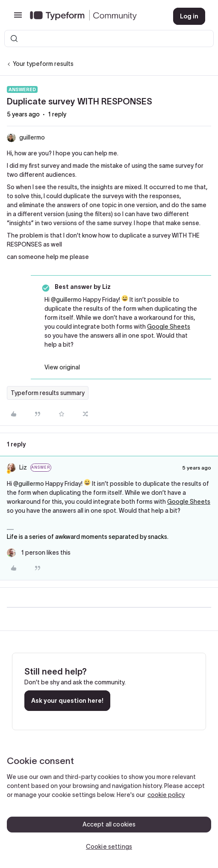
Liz (23, 467)
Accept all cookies (109, 824)
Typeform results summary (48, 393)
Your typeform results (43, 64)
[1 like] (39, 553)
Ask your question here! (67, 701)
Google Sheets (169, 327)
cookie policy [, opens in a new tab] (166, 795)
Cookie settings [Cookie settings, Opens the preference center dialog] (109, 847)
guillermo (32, 137)
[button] (18, 18)
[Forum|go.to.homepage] (95, 16)
